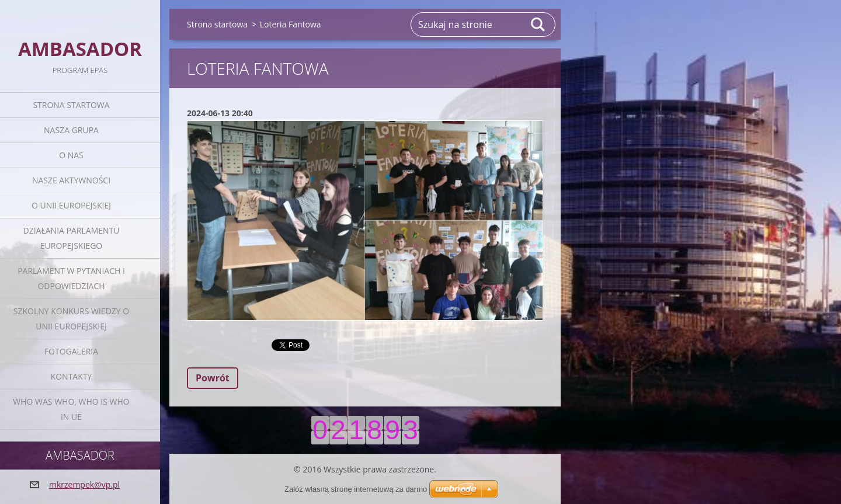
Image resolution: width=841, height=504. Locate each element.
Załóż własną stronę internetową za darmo (356, 489)
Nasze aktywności (71, 180)
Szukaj (538, 25)
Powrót (213, 378)
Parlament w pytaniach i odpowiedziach (71, 278)
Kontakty (72, 376)
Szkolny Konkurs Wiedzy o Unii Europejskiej (71, 319)
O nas (71, 155)
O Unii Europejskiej (71, 205)
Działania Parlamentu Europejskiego (72, 238)
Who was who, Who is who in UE (71, 409)
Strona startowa (71, 105)
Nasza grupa (71, 130)
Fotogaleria (71, 351)
